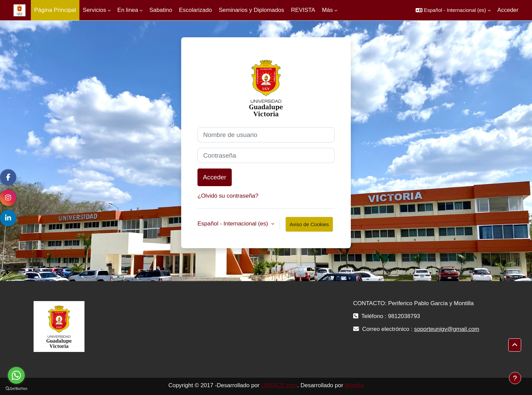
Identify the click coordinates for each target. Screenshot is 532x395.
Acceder (508, 10)
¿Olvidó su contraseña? (228, 196)
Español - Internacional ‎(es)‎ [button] (234, 224)
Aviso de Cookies (309, 224)
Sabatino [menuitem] (161, 10)
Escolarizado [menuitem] (195, 10)
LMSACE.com (279, 385)
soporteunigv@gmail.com (446, 329)
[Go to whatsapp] (16, 375)
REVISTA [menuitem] (303, 10)
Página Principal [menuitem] (55, 10)
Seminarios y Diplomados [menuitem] (252, 10)
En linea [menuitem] (128, 10)
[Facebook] (8, 177)
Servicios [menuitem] (94, 10)
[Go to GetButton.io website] (16, 388)
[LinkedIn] (8, 218)
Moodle (354, 385)
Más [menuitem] (327, 10)
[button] (453, 10)
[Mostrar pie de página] (515, 378)
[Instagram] (8, 198)
